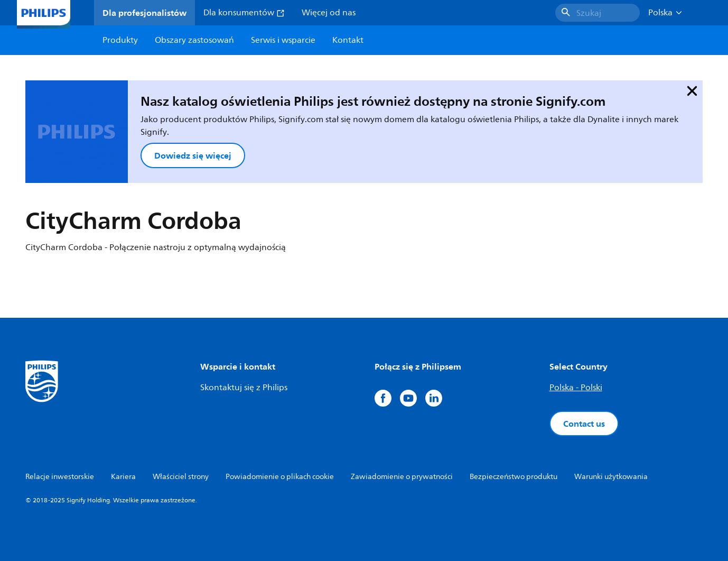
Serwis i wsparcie (283, 40)
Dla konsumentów (244, 13)
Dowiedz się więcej (193, 155)
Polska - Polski (576, 388)
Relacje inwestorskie (60, 477)
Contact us (584, 424)
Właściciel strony (181, 477)
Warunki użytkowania (611, 477)
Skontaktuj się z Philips (244, 388)
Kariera (123, 477)
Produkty (120, 40)
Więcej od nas (329, 13)
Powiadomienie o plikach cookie (280, 477)
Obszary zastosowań (194, 40)
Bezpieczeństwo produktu (514, 477)
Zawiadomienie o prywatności (402, 477)
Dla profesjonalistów (144, 13)
